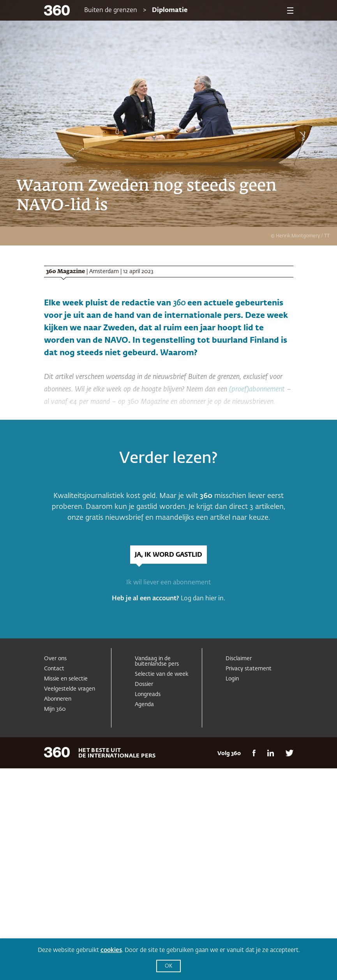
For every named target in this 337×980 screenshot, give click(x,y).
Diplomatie (170, 11)
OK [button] (168, 966)
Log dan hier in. (203, 599)
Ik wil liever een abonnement (168, 583)
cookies (111, 950)
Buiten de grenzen (111, 11)
